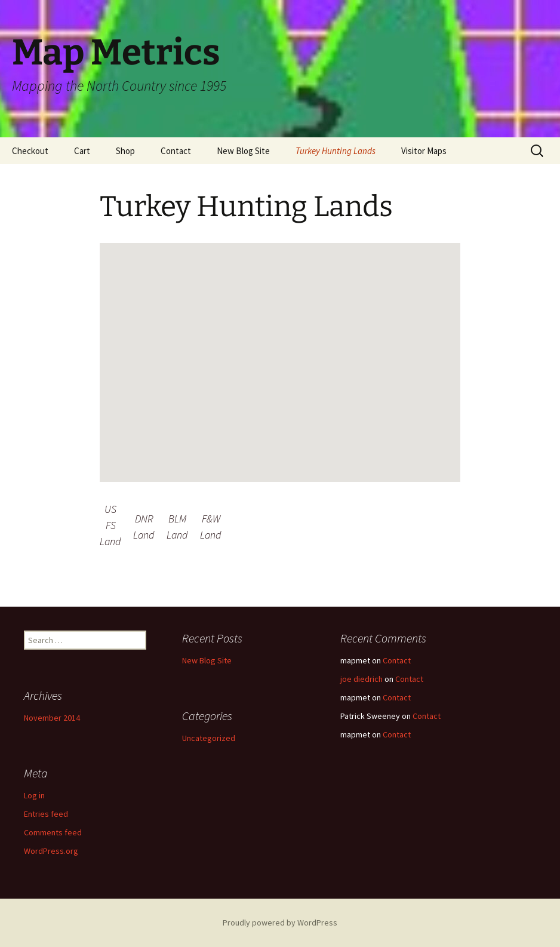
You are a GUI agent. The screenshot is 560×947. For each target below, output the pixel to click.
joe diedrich (361, 679)
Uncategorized (209, 738)
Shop (125, 151)
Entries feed (46, 814)
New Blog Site (243, 151)
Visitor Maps (424, 151)
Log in (34, 795)
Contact (176, 151)
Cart (82, 151)
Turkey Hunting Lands (336, 151)
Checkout (30, 151)
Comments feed (53, 832)
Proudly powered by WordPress (280, 923)
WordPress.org (51, 851)
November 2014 (52, 718)
